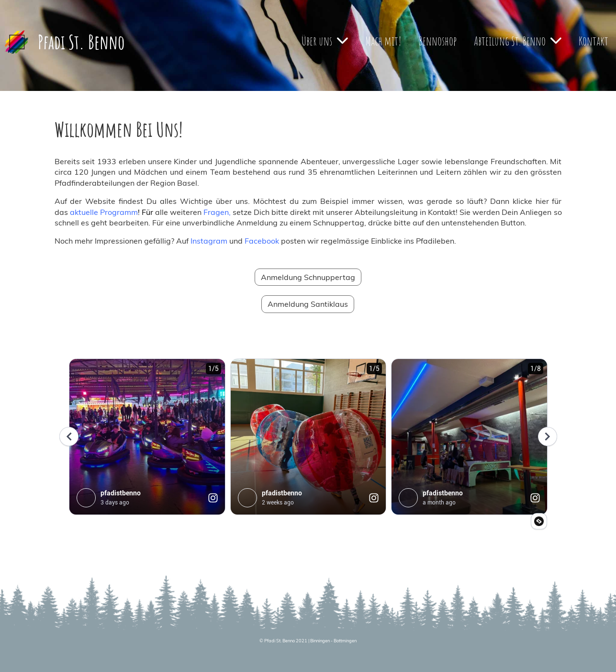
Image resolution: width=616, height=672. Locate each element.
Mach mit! (383, 41)
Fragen (216, 212)
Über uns (325, 41)
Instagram (209, 241)
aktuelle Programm (104, 212)
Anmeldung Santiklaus (308, 304)
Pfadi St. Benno (81, 42)
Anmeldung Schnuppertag (308, 277)
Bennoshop (438, 41)
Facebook (262, 241)
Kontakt (594, 41)
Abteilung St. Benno (518, 41)
